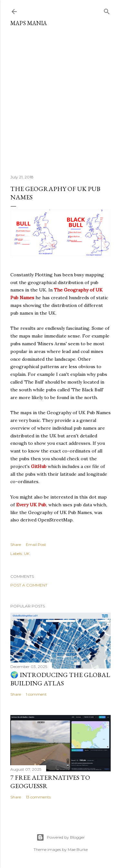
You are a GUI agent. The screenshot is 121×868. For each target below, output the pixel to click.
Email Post (36, 544)
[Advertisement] (60, 98)
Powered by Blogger (61, 837)
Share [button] (16, 544)
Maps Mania (29, 23)
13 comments (38, 797)
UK (27, 553)
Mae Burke (78, 849)
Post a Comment (29, 585)
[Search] (107, 10)
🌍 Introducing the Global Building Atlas (60, 679)
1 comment (36, 694)
